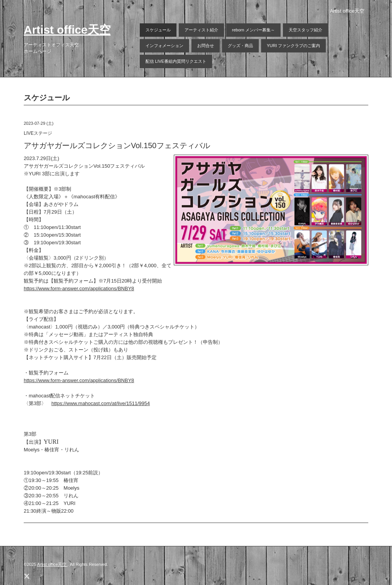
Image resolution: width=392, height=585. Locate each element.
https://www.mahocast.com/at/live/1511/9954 (100, 403)
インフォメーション (164, 46)
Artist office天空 (67, 30)
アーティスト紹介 (201, 30)
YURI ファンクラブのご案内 (293, 46)
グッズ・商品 (240, 46)
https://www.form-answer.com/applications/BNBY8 (79, 288)
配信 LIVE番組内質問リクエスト (176, 61)
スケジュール (158, 30)
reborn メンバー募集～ (253, 30)
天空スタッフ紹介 (305, 30)
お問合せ (206, 46)
